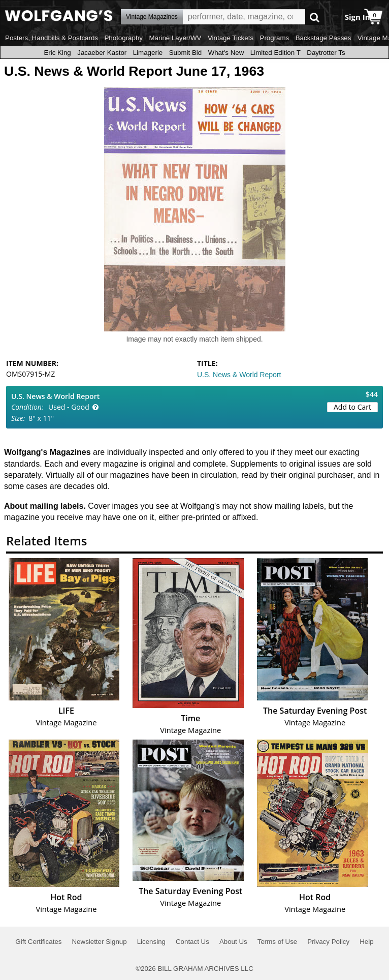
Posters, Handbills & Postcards (52, 38)
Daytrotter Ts (326, 53)
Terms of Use (278, 942)
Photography (123, 38)
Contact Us (192, 942)
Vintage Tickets (231, 38)
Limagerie (148, 53)
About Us (233, 942)
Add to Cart (352, 407)
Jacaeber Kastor (102, 53)
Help (366, 942)
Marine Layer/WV (175, 38)
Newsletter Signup (99, 942)
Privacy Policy (328, 942)
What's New (226, 53)
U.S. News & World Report (239, 375)
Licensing (151, 942)
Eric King (57, 53)
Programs (275, 38)
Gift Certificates (38, 942)
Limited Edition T (275, 53)
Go (315, 17)
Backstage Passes (323, 38)
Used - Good (69, 407)
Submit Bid (185, 53)
